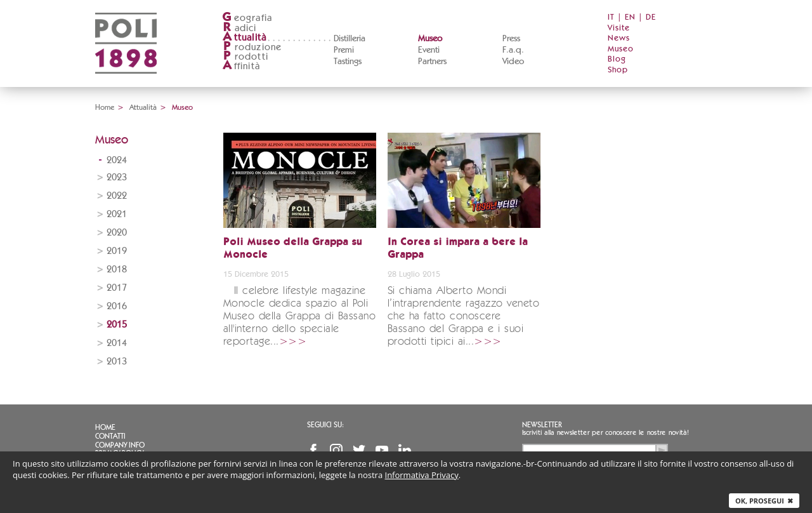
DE (651, 17)
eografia (247, 18)
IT (611, 17)
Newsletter (542, 425)
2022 (117, 196)
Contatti (110, 436)
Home (105, 107)
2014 (117, 343)
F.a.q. (513, 50)
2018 (117, 270)
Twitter (359, 450)
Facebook (313, 450)
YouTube (382, 450)
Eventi (429, 50)
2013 (117, 362)
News (619, 38)
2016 (117, 306)
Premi (344, 50)
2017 (117, 288)
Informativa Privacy (422, 475)
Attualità (143, 107)
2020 (117, 233)
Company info (120, 445)
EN (630, 17)
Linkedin (405, 450)
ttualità (245, 38)
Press (511, 39)
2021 (117, 214)
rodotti (245, 57)
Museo (430, 39)
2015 (117, 325)
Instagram (336, 450)
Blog (617, 59)
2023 (117, 177)
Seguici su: (325, 425)
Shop (618, 70)
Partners (432, 62)
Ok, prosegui (764, 501)
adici (239, 28)
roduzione (252, 47)
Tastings (348, 62)
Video (513, 62)
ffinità (241, 66)
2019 (117, 251)
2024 (117, 160)
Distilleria (350, 39)
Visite (619, 28)
